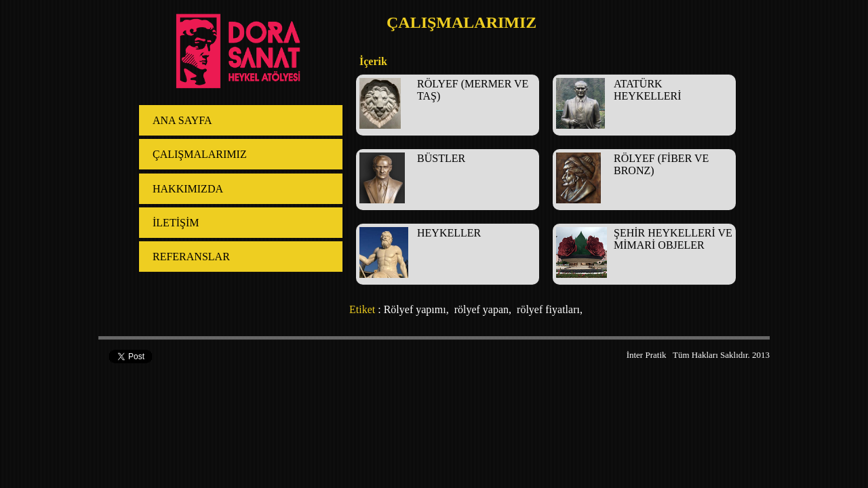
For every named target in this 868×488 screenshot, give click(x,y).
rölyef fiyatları (547, 309)
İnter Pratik (647, 355)
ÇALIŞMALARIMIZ (200, 154)
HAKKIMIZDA (188, 189)
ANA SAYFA (182, 120)
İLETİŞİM (176, 223)
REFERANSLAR (191, 257)
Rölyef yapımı (415, 309)
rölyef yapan (480, 309)
